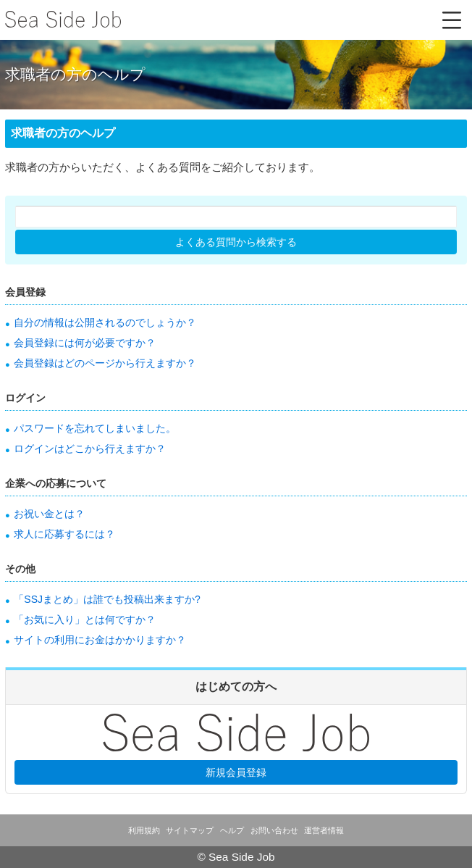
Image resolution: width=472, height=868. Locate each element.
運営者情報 (324, 830)
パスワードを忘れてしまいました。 (95, 428)
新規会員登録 (236, 772)
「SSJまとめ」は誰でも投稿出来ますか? (107, 599)
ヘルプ (232, 830)
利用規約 (144, 830)
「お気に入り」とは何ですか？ (85, 619)
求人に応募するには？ (64, 534)
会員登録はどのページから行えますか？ (105, 363)
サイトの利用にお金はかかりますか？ (100, 640)
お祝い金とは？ (49, 514)
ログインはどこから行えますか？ (90, 448)
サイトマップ (190, 830)
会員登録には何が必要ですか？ (85, 343)
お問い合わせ (274, 830)
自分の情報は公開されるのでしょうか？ (105, 322)
